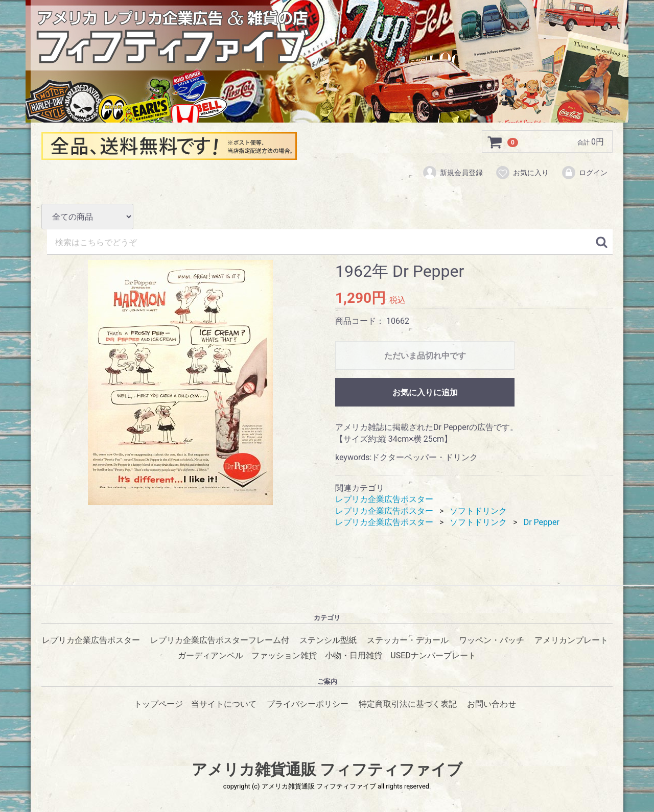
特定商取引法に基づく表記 (408, 703)
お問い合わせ (492, 703)
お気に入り (522, 173)
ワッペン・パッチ (492, 640)
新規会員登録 (452, 173)
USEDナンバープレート (433, 655)
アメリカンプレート (571, 640)
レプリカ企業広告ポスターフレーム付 (220, 640)
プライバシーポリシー (308, 703)
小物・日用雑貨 (354, 655)
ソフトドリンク (478, 511)
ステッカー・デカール (408, 640)
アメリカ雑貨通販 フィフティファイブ (327, 769)
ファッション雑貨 (284, 655)
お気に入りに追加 (425, 393)
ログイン (584, 173)
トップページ (158, 703)
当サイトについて (224, 703)
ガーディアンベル (211, 655)
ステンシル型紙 (328, 640)
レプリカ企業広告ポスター (384, 500)
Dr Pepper (542, 522)
